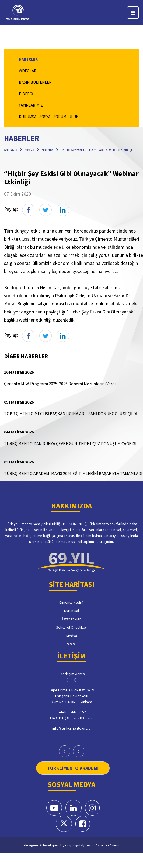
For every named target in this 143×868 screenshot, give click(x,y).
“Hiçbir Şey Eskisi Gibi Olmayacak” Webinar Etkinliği (97, 150)
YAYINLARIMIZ (31, 105)
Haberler (48, 150)
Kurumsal (71, 611)
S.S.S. (71, 644)
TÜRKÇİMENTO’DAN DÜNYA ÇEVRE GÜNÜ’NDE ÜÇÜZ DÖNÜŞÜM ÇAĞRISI (70, 443)
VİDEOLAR (28, 71)
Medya (30, 150)
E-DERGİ (26, 94)
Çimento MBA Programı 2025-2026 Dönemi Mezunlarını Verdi (60, 384)
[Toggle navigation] (133, 13)
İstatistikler (71, 619)
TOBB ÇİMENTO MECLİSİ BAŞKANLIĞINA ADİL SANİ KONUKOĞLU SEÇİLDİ (71, 414)
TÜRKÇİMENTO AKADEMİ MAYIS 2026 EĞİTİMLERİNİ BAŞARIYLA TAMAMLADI (73, 473)
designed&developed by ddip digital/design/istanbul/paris (71, 845)
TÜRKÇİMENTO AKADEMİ (73, 768)
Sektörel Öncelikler (72, 627)
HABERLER (28, 59)
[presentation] (65, 751)
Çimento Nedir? (71, 602)
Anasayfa (11, 150)
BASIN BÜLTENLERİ (36, 82)
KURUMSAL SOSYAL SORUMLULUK (49, 117)
